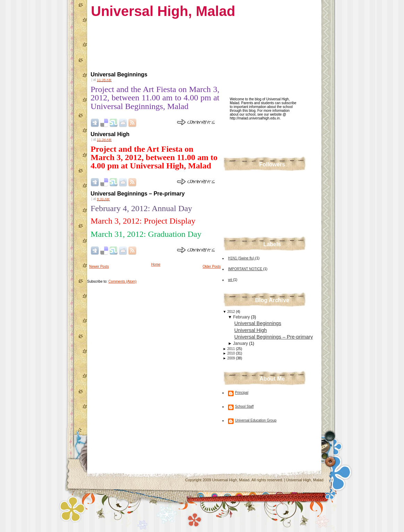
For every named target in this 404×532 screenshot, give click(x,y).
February (242, 317)
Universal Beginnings (119, 74)
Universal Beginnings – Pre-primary (138, 194)
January (241, 343)
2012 (232, 312)
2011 (232, 349)
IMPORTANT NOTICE (246, 269)
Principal (242, 393)
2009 (232, 358)
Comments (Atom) (122, 281)
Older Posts (212, 267)
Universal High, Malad (163, 11)
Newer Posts (99, 267)
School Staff (244, 406)
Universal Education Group (256, 420)
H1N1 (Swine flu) (242, 258)
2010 (232, 353)
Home (156, 264)
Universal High (110, 134)
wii (230, 280)
